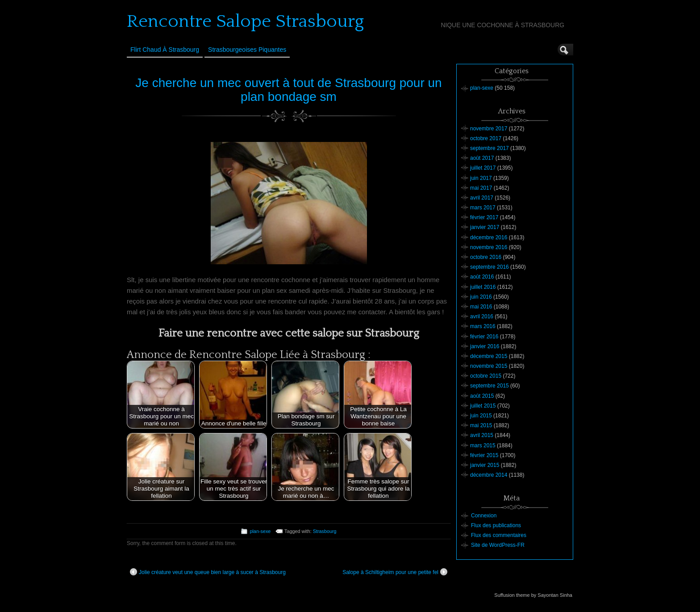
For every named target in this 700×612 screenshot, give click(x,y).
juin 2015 (481, 416)
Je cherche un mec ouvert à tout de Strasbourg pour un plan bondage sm (288, 90)
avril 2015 (482, 435)
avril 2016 (482, 316)
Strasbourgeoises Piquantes (247, 50)
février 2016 (484, 337)
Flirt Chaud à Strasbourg (165, 50)
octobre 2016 (486, 257)
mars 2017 (483, 208)
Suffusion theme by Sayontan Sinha (533, 595)
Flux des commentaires (499, 535)
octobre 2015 (486, 376)
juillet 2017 (483, 168)
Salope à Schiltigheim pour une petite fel (395, 572)
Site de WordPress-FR (498, 545)
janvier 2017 (485, 227)
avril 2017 (482, 198)
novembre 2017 (489, 129)
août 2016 (482, 277)
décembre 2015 (489, 356)
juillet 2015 (483, 406)
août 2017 (482, 158)
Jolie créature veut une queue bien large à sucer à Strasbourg (208, 572)
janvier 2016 (485, 346)
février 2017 (484, 217)
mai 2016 (481, 307)
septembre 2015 (490, 386)
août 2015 (482, 396)
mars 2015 (483, 445)
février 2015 (484, 455)
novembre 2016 (489, 247)
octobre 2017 (486, 138)
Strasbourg (325, 531)
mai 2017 (481, 188)
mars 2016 (483, 326)
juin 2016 (481, 297)
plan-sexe (260, 531)
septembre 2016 (490, 267)
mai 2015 (481, 425)
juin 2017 (481, 178)
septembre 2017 (490, 148)
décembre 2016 (489, 237)
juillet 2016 (483, 287)
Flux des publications (496, 525)
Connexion (484, 516)
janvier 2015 (485, 465)
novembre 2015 (489, 366)
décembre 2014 (489, 475)
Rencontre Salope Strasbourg (245, 21)
